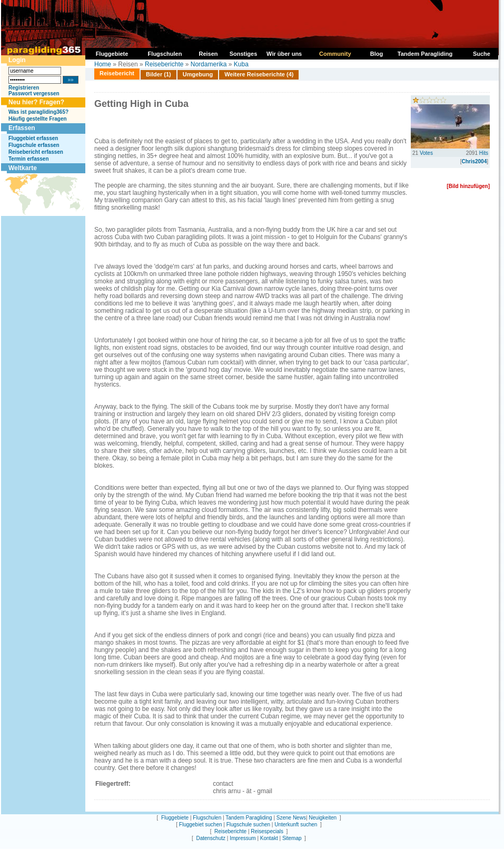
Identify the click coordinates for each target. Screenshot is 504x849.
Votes (426, 153)
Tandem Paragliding (249, 818)
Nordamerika (209, 64)
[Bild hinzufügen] (468, 186)
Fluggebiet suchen (201, 825)
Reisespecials (267, 831)
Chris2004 (474, 161)
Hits (484, 153)
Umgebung (198, 74)
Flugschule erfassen (34, 145)
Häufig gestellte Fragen (38, 119)
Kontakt (269, 838)
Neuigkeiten (323, 818)
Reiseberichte (164, 64)
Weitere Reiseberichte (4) (259, 74)
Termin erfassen (29, 159)
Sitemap (292, 838)
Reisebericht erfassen (36, 152)
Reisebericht (117, 73)
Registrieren (24, 88)
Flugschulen (207, 818)
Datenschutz (211, 838)
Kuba (241, 64)
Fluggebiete (175, 818)
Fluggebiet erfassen (33, 138)
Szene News (291, 818)
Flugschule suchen (248, 825)
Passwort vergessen (34, 93)
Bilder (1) (159, 74)
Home (103, 64)
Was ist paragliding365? (38, 112)
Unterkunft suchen (296, 825)
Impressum (243, 838)
